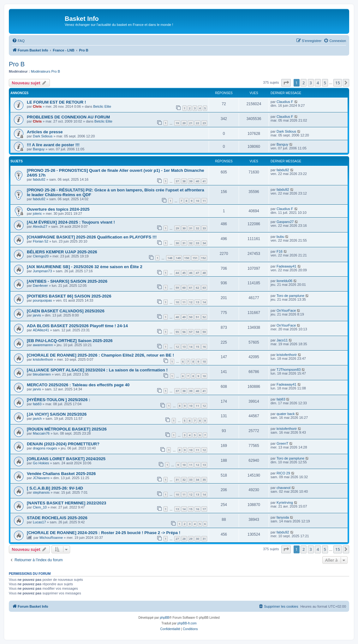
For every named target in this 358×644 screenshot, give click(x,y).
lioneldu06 (284, 281)
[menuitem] (18, 41)
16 (204, 347)
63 (204, 288)
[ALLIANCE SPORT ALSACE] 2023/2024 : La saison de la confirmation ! (97, 370)
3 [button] (311, 83)
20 (184, 123)
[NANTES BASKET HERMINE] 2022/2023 (66, 503)
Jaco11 (282, 340)
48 (204, 273)
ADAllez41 (41, 330)
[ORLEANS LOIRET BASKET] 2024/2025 (66, 459)
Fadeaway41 (286, 266)
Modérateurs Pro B (45, 71)
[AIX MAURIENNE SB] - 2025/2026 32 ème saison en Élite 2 (85, 267)
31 (191, 228)
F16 (280, 251)
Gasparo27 (285, 222)
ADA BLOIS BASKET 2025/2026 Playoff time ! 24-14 (77, 326)
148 (170, 258)
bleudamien (42, 374)
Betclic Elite (102, 106)
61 (191, 288)
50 (191, 317)
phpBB (164, 618)
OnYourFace (286, 310)
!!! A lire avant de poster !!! (53, 145)
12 (191, 302)
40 (197, 181)
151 (195, 258)
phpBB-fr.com (187, 623)
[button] (286, 83)
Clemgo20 (41, 256)
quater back (286, 414)
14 (204, 302)
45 (184, 273)
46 (191, 273)
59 (177, 288)
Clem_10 (40, 507)
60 (184, 288)
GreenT (282, 443)
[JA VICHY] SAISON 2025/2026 (57, 414)
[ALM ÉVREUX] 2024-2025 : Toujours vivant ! (71, 222)
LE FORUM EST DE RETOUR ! (56, 102)
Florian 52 (41, 241)
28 (184, 539)
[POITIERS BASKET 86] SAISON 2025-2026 (69, 296)
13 (197, 302)
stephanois (41, 492)
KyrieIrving (285, 503)
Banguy (39, 149)
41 (204, 181)
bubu (280, 237)
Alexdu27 (40, 226)
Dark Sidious (43, 136)
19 (177, 123)
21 (191, 123)
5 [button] (325, 83)
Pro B (17, 64)
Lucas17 (39, 522)
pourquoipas (42, 300)
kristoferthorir (43, 359)
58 (197, 332)
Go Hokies (41, 463)
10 (197, 201)
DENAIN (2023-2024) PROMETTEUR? (63, 444)
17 (204, 509)
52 (204, 317)
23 (204, 123)
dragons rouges (45, 448)
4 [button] (318, 83)
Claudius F (285, 102)
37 (177, 181)
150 (187, 258)
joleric (37, 214)
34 (204, 243)
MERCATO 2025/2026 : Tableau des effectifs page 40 (78, 385)
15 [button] (338, 83)
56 (184, 332)
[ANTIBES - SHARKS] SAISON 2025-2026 (67, 281)
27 (177, 539)
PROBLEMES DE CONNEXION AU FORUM (68, 117)
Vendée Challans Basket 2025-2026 (61, 474)
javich (37, 418)
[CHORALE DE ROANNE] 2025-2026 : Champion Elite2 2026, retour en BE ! (100, 355)
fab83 (37, 404)
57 (191, 332)
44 (177, 273)
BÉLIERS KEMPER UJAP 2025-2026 (62, 252)
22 (197, 123)
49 (184, 317)
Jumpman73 (42, 271)
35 (204, 480)
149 (178, 258)
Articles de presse (45, 132)
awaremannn (43, 345)
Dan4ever (40, 286)
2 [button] (304, 83)
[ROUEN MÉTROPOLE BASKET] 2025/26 (67, 429)
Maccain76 (41, 433)
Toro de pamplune (290, 296)
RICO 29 (283, 473)
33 (204, 228)
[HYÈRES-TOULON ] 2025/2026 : (59, 400)
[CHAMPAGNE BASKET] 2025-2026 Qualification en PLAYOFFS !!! (92, 237)
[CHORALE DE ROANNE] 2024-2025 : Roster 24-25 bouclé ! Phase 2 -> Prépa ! (104, 533)
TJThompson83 (289, 370)
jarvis (37, 315)
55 (177, 332)
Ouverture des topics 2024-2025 (58, 209)
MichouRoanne (51, 538)
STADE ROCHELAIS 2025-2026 (57, 518)
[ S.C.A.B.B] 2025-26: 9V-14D (55, 488)
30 (184, 228)
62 (197, 288)
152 (203, 258)
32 (197, 228)
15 (197, 347)
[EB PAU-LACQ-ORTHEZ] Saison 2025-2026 (70, 341)
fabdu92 (39, 179)
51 (197, 317)
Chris (37, 106)
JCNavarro (41, 478)
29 (177, 228)
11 (204, 201)
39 (191, 181)
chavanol (283, 488)
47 (197, 273)
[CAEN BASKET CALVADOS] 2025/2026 (66, 311)
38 (184, 181)
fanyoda (283, 517)
